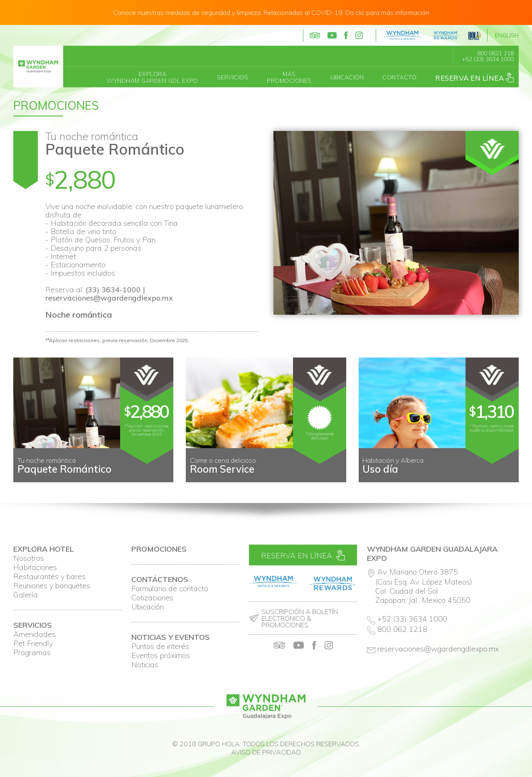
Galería (26, 595)
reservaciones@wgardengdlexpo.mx (109, 298)
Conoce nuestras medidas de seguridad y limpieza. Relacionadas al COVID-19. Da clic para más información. (272, 12)
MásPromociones (289, 77)
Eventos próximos (161, 656)
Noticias (145, 665)
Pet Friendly (33, 644)
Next (508, 476)
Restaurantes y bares (49, 577)
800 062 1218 (402, 629)
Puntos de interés (160, 646)
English (507, 35)
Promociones (56, 105)
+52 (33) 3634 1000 (488, 59)
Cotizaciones (152, 598)
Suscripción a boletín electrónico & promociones (300, 618)
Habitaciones (35, 567)
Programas (32, 653)
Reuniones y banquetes (52, 586)
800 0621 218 (495, 53)
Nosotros (29, 558)
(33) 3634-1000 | (115, 290)
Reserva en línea (474, 78)
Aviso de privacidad (266, 752)
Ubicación (347, 77)
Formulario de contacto (170, 589)
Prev (24, 476)
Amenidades (34, 634)
